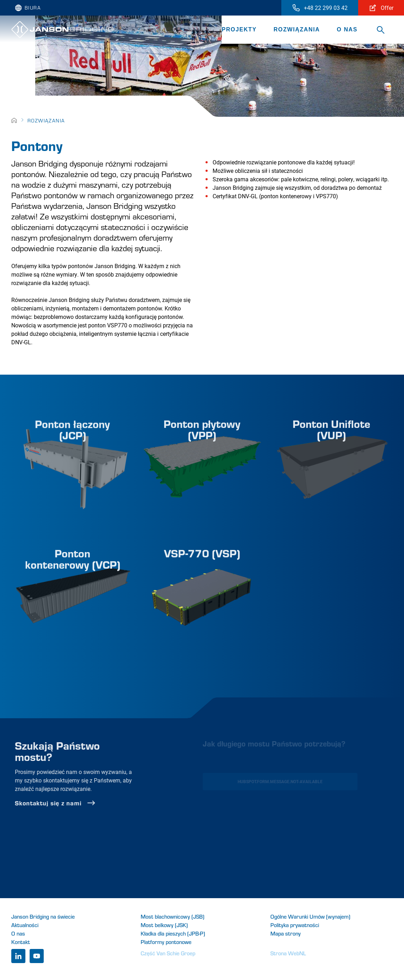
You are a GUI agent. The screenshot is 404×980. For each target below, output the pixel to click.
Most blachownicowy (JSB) (173, 916)
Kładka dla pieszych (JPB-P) (173, 933)
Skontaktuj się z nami (74, 803)
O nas (347, 29)
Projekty (239, 29)
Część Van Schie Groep (168, 953)
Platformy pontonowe (166, 942)
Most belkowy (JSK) (164, 925)
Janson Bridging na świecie (43, 916)
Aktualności (25, 925)
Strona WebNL (288, 953)
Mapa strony (286, 933)
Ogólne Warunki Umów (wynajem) (310, 916)
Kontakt (21, 942)
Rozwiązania (297, 29)
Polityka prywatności (295, 925)
